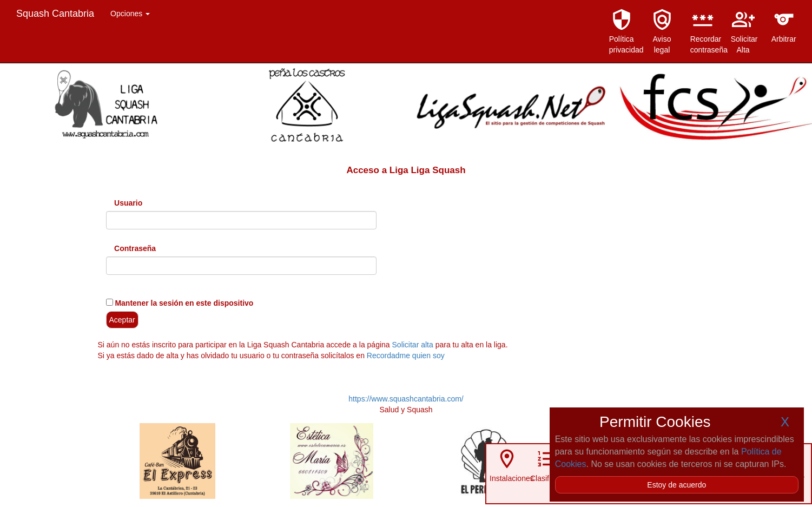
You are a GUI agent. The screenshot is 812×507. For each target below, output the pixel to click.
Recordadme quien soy (406, 355)
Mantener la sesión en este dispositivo (183, 303)
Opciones (130, 14)
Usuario (128, 203)
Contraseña (135, 248)
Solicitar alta (413, 345)
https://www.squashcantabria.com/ (406, 399)
